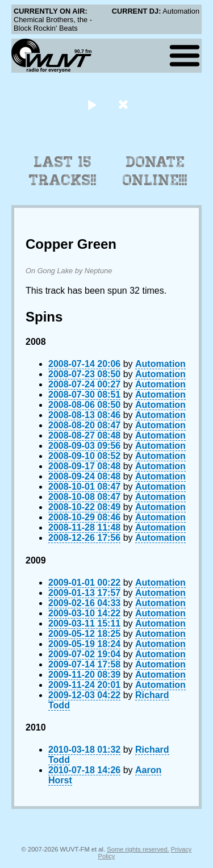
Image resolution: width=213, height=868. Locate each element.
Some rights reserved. (138, 849)
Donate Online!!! (155, 171)
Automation (160, 364)
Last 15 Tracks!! (63, 171)
